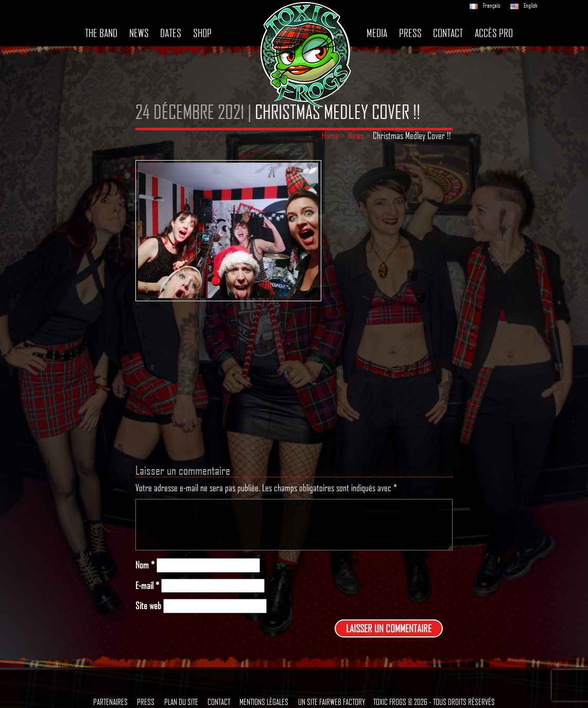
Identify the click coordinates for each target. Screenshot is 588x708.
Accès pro (494, 33)
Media (377, 33)
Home (330, 135)
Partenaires (110, 702)
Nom (145, 565)
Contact (448, 33)
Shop (202, 33)
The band (101, 33)
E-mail (147, 586)
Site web (148, 606)
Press (410, 33)
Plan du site (181, 702)
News (139, 33)
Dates (171, 33)
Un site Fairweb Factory (332, 702)
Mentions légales (264, 702)
